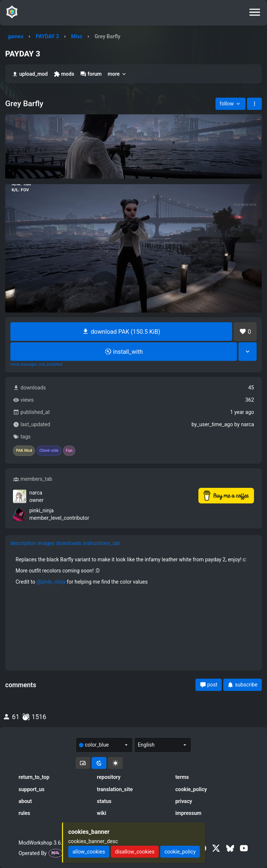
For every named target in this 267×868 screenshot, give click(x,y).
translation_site (115, 789)
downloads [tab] (69, 543)
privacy (184, 801)
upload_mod (30, 74)
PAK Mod (24, 451)
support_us (32, 789)
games (16, 36)
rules (24, 813)
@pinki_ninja (51, 582)
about (25, 801)
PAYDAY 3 (47, 36)
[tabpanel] (133, 571)
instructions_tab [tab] (102, 543)
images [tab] (46, 543)
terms (182, 777)
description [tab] (23, 543)
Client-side (49, 451)
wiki (101, 813)
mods (64, 74)
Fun (69, 451)
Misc (77, 36)
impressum (189, 813)
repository (109, 777)
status (104, 801)
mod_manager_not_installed (36, 365)
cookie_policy (191, 789)
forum (91, 74)
